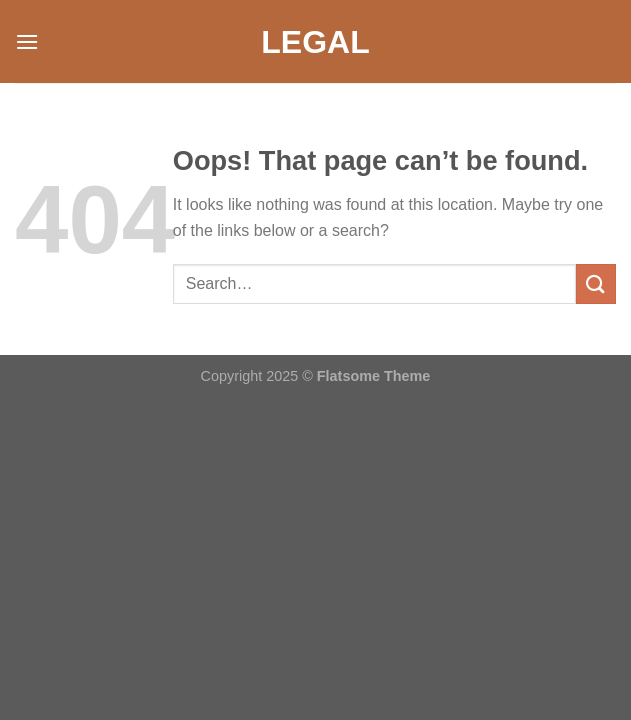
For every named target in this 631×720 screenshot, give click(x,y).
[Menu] (27, 41)
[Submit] (596, 283)
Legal (315, 42)
